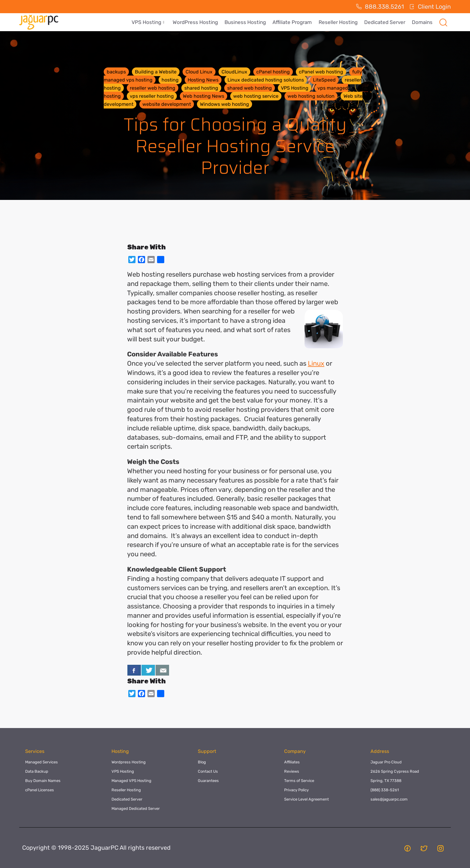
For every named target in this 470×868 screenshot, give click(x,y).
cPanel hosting (273, 72)
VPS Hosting (152, 22)
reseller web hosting (153, 88)
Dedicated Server (386, 22)
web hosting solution (311, 96)
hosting (170, 80)
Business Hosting (248, 22)
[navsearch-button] (443, 22)
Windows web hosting (225, 104)
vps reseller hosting (152, 96)
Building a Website (156, 72)
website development (167, 104)
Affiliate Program (294, 22)
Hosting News (203, 80)
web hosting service (256, 96)
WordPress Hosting (199, 22)
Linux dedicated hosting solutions (266, 80)
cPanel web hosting (321, 72)
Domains (422, 22)
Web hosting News (204, 96)
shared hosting (201, 88)
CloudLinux (234, 72)
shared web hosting (250, 88)
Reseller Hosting (340, 22)
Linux (316, 363)
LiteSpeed (324, 80)
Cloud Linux (199, 72)
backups (116, 72)
